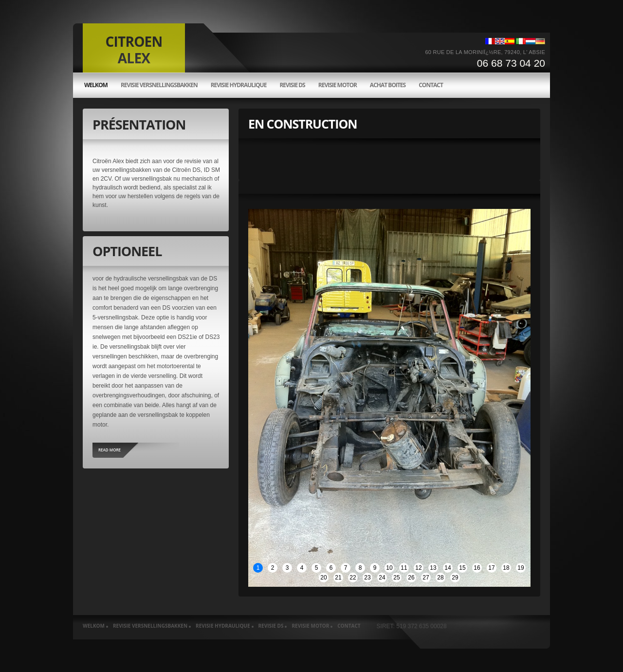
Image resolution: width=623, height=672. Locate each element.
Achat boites (388, 85)
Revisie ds (292, 85)
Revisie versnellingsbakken (159, 85)
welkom (96, 85)
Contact (431, 85)
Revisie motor (338, 85)
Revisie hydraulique (239, 85)
